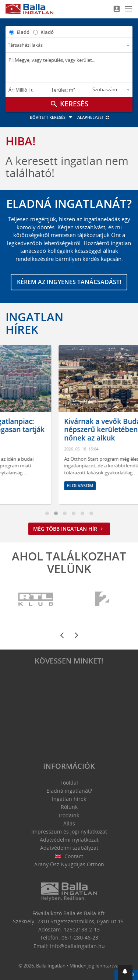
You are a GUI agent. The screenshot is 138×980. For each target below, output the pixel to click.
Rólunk (69, 807)
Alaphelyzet (94, 117)
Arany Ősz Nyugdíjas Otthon (69, 864)
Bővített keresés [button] (52, 117)
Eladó (23, 32)
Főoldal (69, 783)
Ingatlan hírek (34, 323)
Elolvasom (27, 486)
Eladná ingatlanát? (69, 791)
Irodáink (69, 815)
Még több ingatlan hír (69, 529)
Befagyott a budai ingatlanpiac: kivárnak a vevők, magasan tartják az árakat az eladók (68, 430)
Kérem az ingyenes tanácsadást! (69, 282)
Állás (69, 823)
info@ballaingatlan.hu (77, 946)
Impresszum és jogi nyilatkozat (69, 832)
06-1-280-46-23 (80, 937)
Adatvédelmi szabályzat (69, 848)
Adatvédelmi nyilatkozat (69, 840)
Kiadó (47, 32)
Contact (69, 856)
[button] (125, 972)
